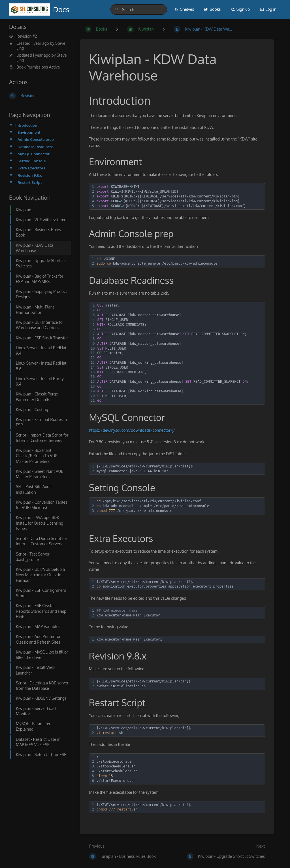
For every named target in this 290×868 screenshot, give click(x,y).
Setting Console (32, 161)
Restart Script (30, 182)
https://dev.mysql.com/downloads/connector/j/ (132, 430)
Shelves (184, 9)
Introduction (26, 125)
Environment (29, 132)
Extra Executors (31, 168)
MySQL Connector (34, 154)
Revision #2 (23, 36)
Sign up (240, 9)
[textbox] (180, 196)
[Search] (117, 9)
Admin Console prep (36, 139)
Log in (268, 9)
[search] (139, 9)
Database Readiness (36, 147)
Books (212, 9)
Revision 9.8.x (30, 175)
